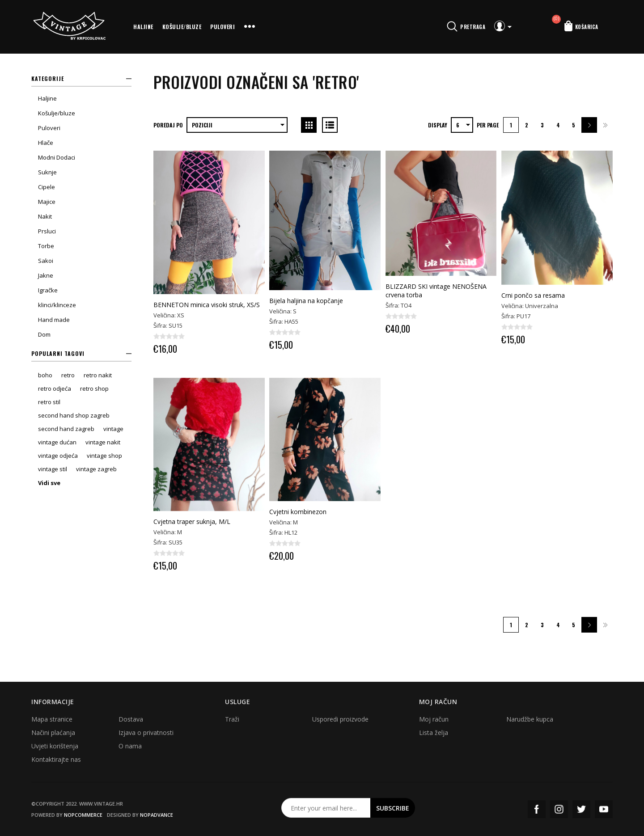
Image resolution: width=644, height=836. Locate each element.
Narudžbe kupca (530, 719)
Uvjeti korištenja (55, 746)
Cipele (47, 187)
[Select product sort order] (237, 125)
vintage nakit (103, 442)
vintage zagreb (96, 469)
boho (45, 375)
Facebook (537, 809)
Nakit (45, 216)
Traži (232, 719)
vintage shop (104, 456)
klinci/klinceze (57, 305)
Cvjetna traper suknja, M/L (192, 521)
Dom (44, 334)
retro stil (49, 402)
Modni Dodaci (57, 157)
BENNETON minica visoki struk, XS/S (207, 305)
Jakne (46, 275)
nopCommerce (83, 815)
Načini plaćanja (53, 733)
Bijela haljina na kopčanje (306, 301)
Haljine (143, 27)
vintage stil (53, 469)
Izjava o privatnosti (146, 733)
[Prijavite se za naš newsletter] (326, 808)
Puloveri (222, 27)
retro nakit (98, 375)
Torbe (46, 246)
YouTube (604, 809)
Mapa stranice (52, 719)
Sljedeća (589, 125)
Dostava (131, 719)
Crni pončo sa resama (533, 295)
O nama (130, 746)
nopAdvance (157, 815)
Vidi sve (49, 483)
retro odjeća (55, 388)
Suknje (47, 172)
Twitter (581, 809)
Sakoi (46, 261)
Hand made (54, 320)
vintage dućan (57, 442)
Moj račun (434, 719)
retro (68, 375)
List (330, 125)
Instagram (559, 809)
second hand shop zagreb (74, 415)
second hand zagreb (66, 429)
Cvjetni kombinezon (298, 512)
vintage (113, 429)
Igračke (48, 290)
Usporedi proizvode (340, 719)
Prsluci (47, 231)
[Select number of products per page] (462, 125)
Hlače (46, 143)
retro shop (94, 388)
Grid (309, 125)
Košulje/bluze (182, 27)
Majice (47, 202)
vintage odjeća (58, 456)
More (250, 27)
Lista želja (434, 733)
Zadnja (605, 125)
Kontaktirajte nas (56, 759)
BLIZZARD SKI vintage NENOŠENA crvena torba (436, 291)
